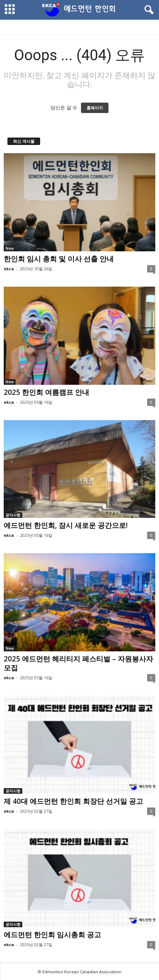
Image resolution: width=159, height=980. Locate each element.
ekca (9, 269)
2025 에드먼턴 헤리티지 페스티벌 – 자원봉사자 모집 (78, 663)
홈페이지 (95, 108)
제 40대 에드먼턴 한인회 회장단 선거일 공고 (73, 801)
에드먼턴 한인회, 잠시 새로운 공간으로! (66, 525)
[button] (147, 10)
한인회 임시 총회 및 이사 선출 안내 (59, 259)
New (10, 248)
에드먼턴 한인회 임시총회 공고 (52, 935)
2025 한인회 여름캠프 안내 (46, 392)
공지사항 (13, 515)
